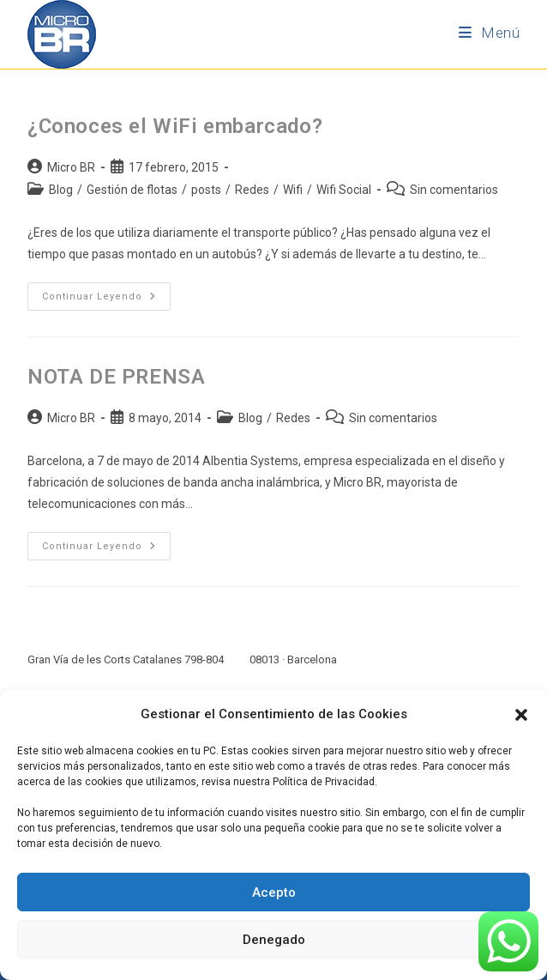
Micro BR (71, 167)
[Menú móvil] (489, 33)
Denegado (274, 940)
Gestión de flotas (132, 190)
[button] (521, 715)
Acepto (274, 892)
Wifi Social (344, 190)
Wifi (293, 190)
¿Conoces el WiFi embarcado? (175, 126)
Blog (61, 190)
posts (206, 190)
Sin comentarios (454, 190)
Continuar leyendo (106, 292)
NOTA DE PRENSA (116, 377)
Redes (252, 190)
